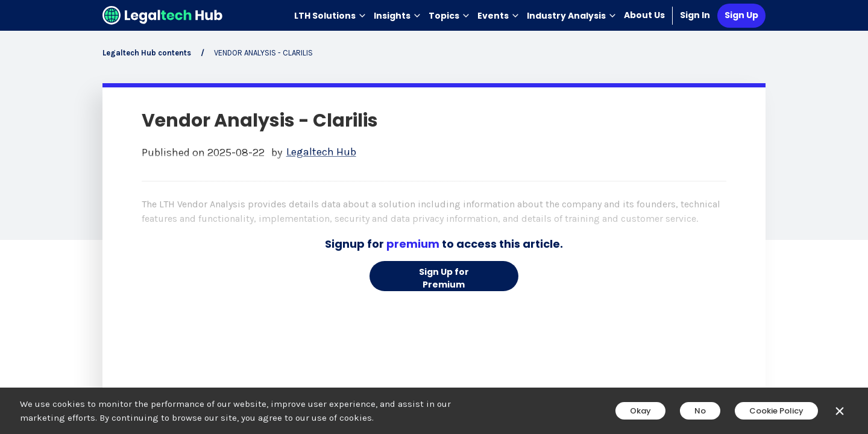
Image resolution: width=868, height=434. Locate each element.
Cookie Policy (776, 411)
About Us (644, 15)
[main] (434, 217)
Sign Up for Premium (444, 278)
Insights (398, 16)
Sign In (695, 15)
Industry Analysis (572, 16)
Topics (449, 16)
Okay (640, 411)
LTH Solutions (330, 16)
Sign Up (741, 15)
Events (498, 16)
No (700, 411)
